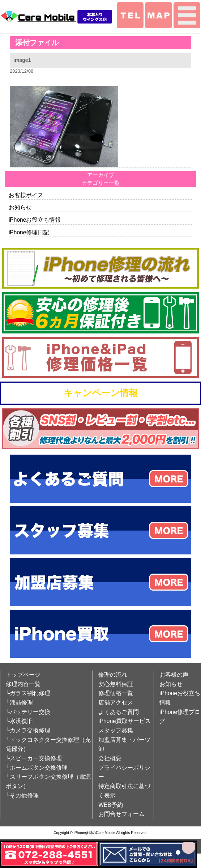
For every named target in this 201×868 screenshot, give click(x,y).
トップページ (23, 675)
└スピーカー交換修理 (34, 758)
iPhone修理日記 (29, 232)
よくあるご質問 (119, 712)
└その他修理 (22, 795)
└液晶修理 (19, 703)
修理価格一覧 (116, 693)
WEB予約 (111, 805)
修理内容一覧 (23, 684)
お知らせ (20, 207)
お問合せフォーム (121, 814)
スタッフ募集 (116, 730)
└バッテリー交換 (28, 712)
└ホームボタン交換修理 (37, 768)
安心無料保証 (116, 684)
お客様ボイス (26, 195)
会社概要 (110, 758)
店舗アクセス (116, 703)
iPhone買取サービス (125, 721)
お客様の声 (174, 675)
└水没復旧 (19, 721)
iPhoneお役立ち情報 (35, 220)
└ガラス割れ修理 (28, 693)
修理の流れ (113, 675)
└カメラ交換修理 (28, 730)
